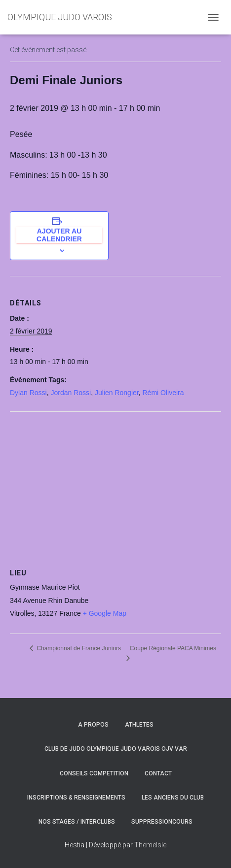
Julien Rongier (117, 393)
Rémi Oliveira (163, 393)
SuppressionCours (162, 822)
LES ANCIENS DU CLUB (173, 798)
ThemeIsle (150, 845)
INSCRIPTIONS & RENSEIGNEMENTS (76, 798)
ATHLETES (139, 725)
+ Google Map (105, 613)
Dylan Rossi (28, 393)
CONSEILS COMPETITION (94, 773)
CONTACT (158, 773)
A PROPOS (93, 725)
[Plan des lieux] (115, 483)
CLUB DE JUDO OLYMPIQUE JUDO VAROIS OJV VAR (116, 749)
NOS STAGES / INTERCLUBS (77, 822)
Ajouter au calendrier (59, 235)
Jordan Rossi (71, 393)
